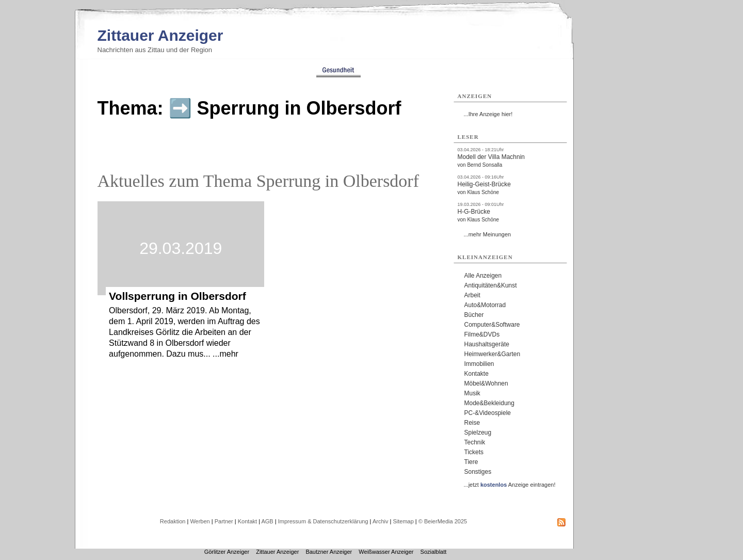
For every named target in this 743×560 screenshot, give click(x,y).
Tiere (471, 462)
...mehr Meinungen (488, 234)
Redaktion (173, 521)
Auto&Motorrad (485, 305)
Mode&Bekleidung (489, 403)
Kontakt (247, 521)
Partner (224, 521)
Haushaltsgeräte (487, 344)
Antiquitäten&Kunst (491, 285)
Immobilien (479, 364)
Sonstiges (478, 472)
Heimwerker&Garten (492, 354)
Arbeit (472, 295)
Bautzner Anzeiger (329, 552)
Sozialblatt (434, 552)
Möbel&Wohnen (486, 383)
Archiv (381, 521)
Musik (472, 393)
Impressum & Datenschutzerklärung (323, 521)
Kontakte (477, 374)
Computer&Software (492, 325)
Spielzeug (478, 433)
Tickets (474, 452)
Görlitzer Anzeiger (227, 552)
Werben (200, 521)
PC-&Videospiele (488, 413)
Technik (475, 442)
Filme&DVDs (482, 334)
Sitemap (403, 521)
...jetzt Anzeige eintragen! (510, 485)
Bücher (474, 315)
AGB (267, 521)
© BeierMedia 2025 (443, 521)
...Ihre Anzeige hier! (488, 114)
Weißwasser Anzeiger (386, 552)
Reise (472, 423)
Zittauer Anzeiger (160, 35)
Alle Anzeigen (483, 276)
